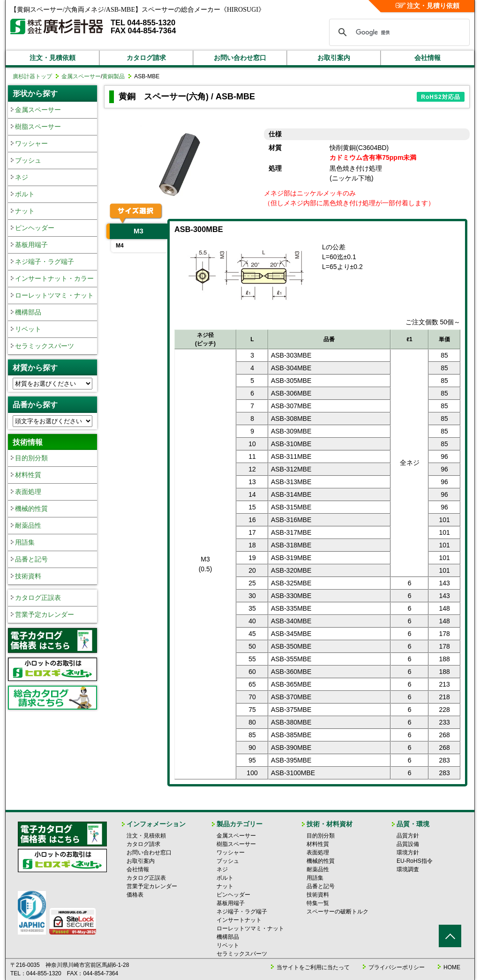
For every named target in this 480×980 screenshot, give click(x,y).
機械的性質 (31, 509)
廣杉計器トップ (32, 76)
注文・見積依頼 (52, 58)
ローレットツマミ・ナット (54, 295)
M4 (120, 246)
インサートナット (239, 920)
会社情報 (427, 58)
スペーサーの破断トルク (337, 912)
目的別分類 (31, 458)
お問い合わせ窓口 (240, 58)
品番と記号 (31, 559)
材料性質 (28, 475)
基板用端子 (31, 245)
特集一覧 (318, 903)
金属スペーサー (81, 76)
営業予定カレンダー (45, 614)
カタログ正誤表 (38, 598)
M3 (139, 231)
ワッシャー (31, 143)
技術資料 (28, 576)
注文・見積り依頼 (428, 6)
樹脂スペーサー (38, 127)
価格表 (135, 895)
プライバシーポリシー (397, 967)
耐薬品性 (28, 525)
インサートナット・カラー (54, 278)
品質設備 (408, 844)
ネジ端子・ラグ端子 (45, 262)
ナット (25, 211)
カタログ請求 (146, 58)
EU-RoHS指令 (415, 861)
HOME (452, 967)
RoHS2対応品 (440, 97)
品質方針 (408, 836)
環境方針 (408, 853)
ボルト (25, 194)
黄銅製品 (113, 76)
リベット (28, 329)
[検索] (398, 32)
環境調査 (408, 869)
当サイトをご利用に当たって (313, 967)
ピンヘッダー (35, 228)
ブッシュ (28, 160)
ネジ (22, 177)
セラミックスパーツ (45, 346)
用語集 (25, 542)
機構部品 (28, 312)
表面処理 (28, 492)
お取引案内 (334, 58)
